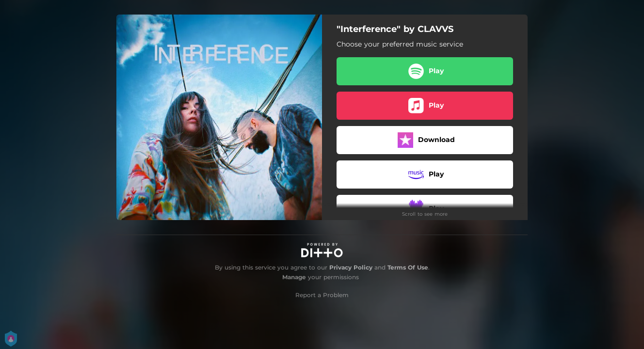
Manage (294, 277)
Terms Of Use (408, 267)
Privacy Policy (351, 267)
